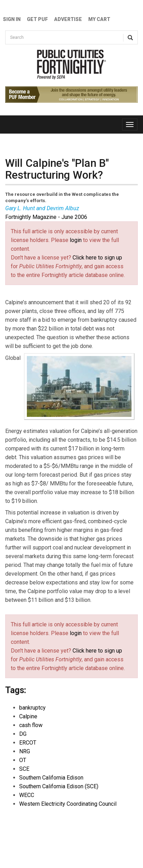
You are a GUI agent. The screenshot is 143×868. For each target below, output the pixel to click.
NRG (25, 751)
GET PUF (37, 19)
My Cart (99, 19)
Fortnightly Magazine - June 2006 (46, 217)
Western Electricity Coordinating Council (68, 804)
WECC (27, 795)
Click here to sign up (97, 258)
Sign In (12, 19)
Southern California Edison (51, 778)
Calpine (28, 716)
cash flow (31, 725)
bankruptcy (32, 708)
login (76, 240)
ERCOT (28, 743)
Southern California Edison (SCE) (59, 786)
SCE (24, 769)
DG (23, 734)
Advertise (68, 19)
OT (23, 760)
